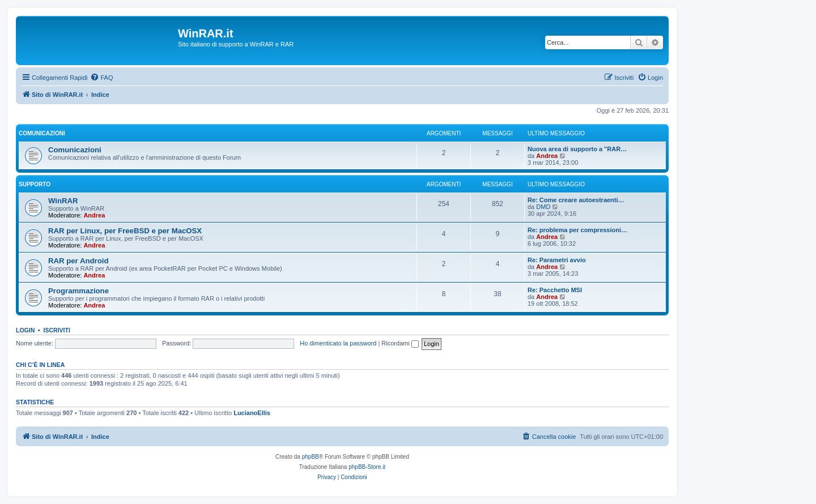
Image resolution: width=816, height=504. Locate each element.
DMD (543, 207)
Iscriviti (57, 330)
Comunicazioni (42, 133)
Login (25, 330)
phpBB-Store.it (367, 467)
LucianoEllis (252, 413)
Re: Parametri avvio (557, 260)
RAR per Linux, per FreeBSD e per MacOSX (125, 231)
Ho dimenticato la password (338, 343)
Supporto (35, 184)
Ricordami (400, 343)
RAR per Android (78, 261)
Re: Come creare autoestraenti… (576, 200)
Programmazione (78, 291)
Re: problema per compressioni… (577, 230)
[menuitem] (101, 78)
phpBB (311, 457)
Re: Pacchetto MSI (555, 290)
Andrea (547, 156)
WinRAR (63, 201)
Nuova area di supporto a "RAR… (577, 149)
